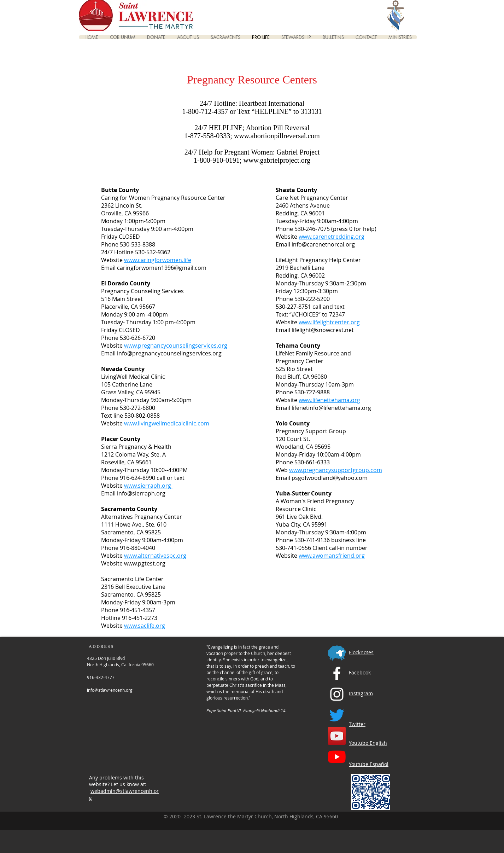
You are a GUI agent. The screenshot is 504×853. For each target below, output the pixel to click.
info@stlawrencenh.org (110, 690)
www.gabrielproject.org (277, 160)
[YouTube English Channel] (337, 736)
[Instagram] (337, 694)
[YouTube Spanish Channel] (337, 757)
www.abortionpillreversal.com (277, 136)
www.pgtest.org (145, 563)
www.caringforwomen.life (158, 260)
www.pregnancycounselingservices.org (176, 346)
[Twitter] (337, 715)
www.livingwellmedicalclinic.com (167, 423)
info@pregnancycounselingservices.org (169, 353)
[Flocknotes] (337, 652)
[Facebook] (337, 673)
